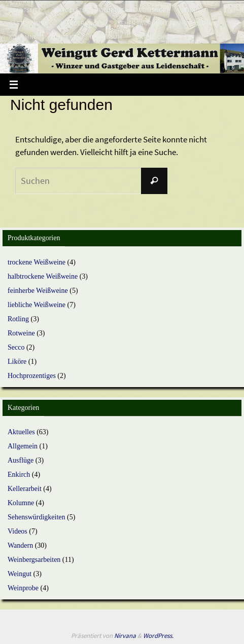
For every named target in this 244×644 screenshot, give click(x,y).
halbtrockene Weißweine (43, 276)
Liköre (17, 362)
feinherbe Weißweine (38, 291)
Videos (18, 531)
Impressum (106, 37)
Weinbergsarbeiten (34, 560)
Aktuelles (70, 10)
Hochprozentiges (32, 376)
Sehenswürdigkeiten (149, 23)
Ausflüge (21, 460)
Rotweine (21, 333)
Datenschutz (155, 37)
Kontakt (63, 37)
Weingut (112, 10)
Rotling (18, 319)
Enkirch (19, 475)
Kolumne (23, 37)
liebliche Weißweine (37, 305)
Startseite (25, 10)
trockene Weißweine (37, 262)
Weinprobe (23, 588)
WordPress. (158, 636)
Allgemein (23, 446)
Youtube (207, 23)
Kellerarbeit (25, 489)
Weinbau (193, 10)
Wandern (20, 545)
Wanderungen (82, 23)
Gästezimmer (28, 23)
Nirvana (125, 636)
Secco (16, 347)
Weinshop (152, 10)
